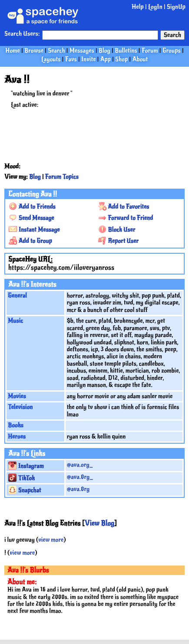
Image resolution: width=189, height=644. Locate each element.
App (106, 59)
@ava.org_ (80, 465)
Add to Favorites (124, 207)
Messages (82, 51)
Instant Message (34, 230)
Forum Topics (61, 177)
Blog (104, 51)
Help (138, 7)
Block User (117, 230)
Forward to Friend (126, 218)
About (140, 59)
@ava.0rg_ (80, 477)
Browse (34, 51)
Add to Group (30, 241)
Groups (172, 51)
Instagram (26, 466)
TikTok (22, 478)
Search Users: (22, 34)
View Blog (99, 523)
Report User (118, 241)
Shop (121, 59)
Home (13, 51)
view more (51, 540)
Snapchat (25, 490)
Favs (71, 59)
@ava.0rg (78, 489)
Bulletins (126, 51)
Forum (150, 51)
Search (172, 35)
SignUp (176, 7)
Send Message (31, 218)
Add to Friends (32, 207)
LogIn (155, 7)
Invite (89, 59)
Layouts (51, 59)
